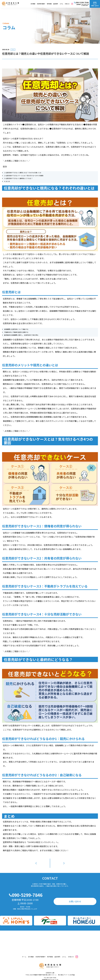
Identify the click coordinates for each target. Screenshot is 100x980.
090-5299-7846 (27, 891)
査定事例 (56, 4)
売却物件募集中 (41, 4)
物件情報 (49, 4)
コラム (61, 4)
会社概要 (33, 4)
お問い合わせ (95, 6)
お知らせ (67, 4)
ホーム (24, 952)
